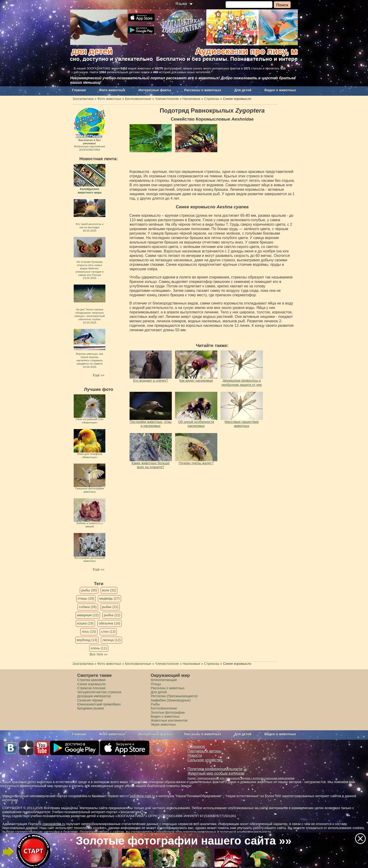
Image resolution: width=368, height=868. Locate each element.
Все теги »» (99, 654)
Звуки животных (163, 724)
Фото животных (112, 90)
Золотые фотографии (168, 712)
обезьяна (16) (109, 623)
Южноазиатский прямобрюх (99, 704)
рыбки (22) (110, 607)
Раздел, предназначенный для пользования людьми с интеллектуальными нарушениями (241, 778)
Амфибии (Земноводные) (171, 700)
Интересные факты (155, 90)
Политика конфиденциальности (215, 769)
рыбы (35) (89, 590)
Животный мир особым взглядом (216, 773)
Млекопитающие (164, 680)
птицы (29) (86, 598)
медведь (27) (109, 598)
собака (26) (88, 607)
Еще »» (99, 375)
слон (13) (108, 632)
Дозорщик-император (94, 696)
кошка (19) (85, 623)
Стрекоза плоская (91, 688)
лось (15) (89, 632)
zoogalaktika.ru (54, 824)
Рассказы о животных (203, 90)
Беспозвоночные (164, 708)
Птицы (156, 684)
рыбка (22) (112, 615)
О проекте (196, 747)
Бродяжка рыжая (90, 708)
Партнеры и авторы (204, 751)
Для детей (243, 90)
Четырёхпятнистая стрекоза (99, 692)
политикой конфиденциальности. (246, 832)
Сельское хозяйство (205, 760)
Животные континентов (169, 720)
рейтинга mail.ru (142, 796)
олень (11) (99, 648)
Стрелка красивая (91, 680)
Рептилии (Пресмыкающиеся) (174, 696)
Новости (195, 756)
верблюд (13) (87, 640)
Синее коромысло (91, 684)
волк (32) (109, 590)
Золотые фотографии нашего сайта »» (184, 841)
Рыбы (155, 704)
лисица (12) (111, 640)
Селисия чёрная (90, 700)
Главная (79, 90)
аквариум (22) (88, 615)
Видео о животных (280, 90)
